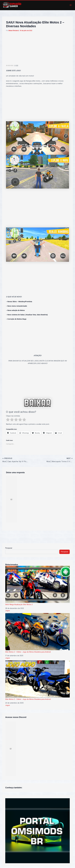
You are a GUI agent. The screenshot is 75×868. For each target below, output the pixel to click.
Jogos (8, 611)
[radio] (8, 420)
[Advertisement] (38, 48)
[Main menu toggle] (71, 5)
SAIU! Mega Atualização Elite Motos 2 (37, 586)
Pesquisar (9, 548)
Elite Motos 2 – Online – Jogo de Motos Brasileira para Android (37, 633)
